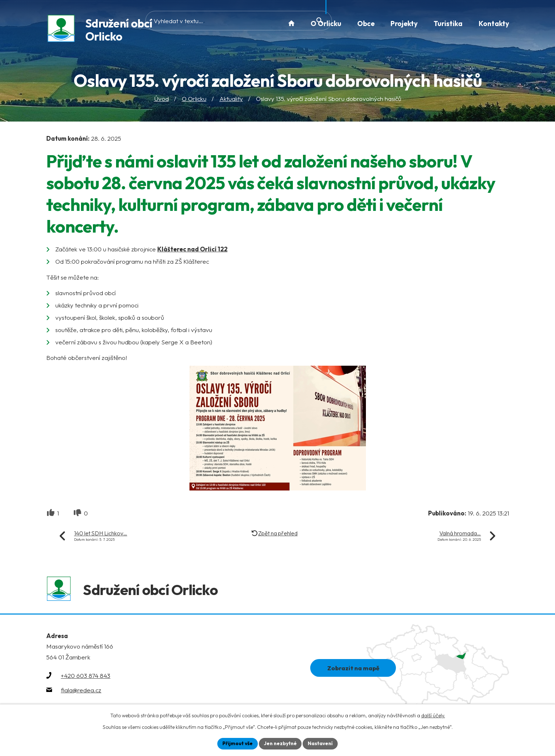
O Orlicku (194, 99)
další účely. (433, 715)
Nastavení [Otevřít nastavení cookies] (321, 743)
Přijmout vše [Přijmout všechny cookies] (237, 743)
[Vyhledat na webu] (225, 23)
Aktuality (231, 99)
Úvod (161, 99)
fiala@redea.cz (81, 692)
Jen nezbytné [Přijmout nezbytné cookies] (280, 743)
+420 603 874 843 (86, 677)
